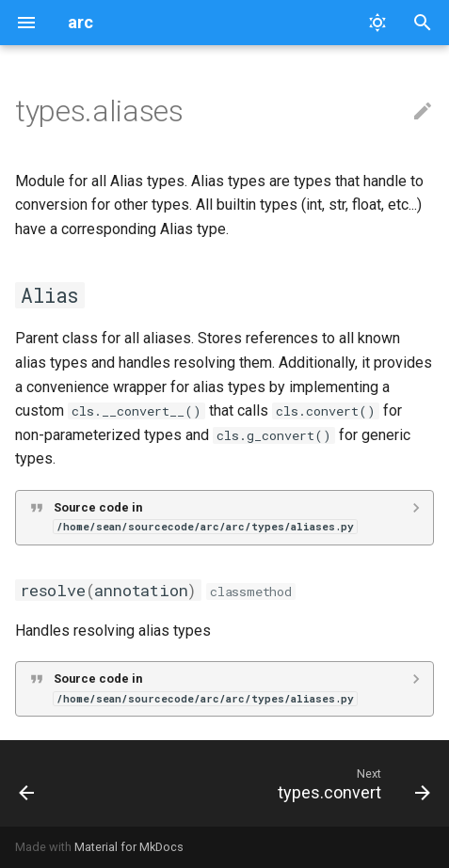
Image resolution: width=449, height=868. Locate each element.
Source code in (205, 517)
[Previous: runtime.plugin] (27, 783)
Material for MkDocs (129, 847)
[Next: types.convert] (351, 783)
